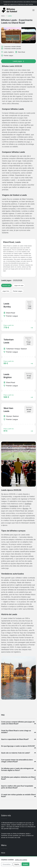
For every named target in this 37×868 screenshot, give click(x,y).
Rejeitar (17, 864)
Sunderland (14, 506)
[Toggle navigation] (33, 10)
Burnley (26, 508)
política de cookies (21, 860)
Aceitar (26, 864)
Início (3, 853)
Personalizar (7, 864)
